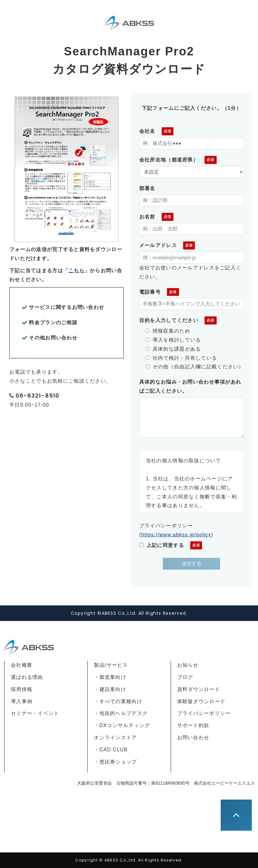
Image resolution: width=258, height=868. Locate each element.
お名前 (147, 217)
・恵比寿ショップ (115, 762)
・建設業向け (110, 689)
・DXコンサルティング (122, 725)
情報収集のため (168, 331)
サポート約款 (193, 725)
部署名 (147, 188)
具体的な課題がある (173, 349)
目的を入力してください (169, 320)
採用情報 (22, 689)
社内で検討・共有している (181, 358)
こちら (76, 271)
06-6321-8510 (37, 396)
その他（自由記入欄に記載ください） (195, 367)
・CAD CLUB (111, 750)
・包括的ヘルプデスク (121, 713)
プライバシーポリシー (204, 713)
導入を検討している (173, 340)
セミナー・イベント (35, 713)
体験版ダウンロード (201, 701)
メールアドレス (158, 245)
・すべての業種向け (118, 701)
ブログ (185, 677)
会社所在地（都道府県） (169, 160)
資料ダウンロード (199, 689)
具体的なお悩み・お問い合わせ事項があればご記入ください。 (190, 386)
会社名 (147, 131)
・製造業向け (110, 677)
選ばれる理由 (27, 677)
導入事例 (22, 701)
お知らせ (188, 665)
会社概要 (22, 665)
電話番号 (150, 292)
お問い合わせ (193, 737)
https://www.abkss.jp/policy (176, 535)
